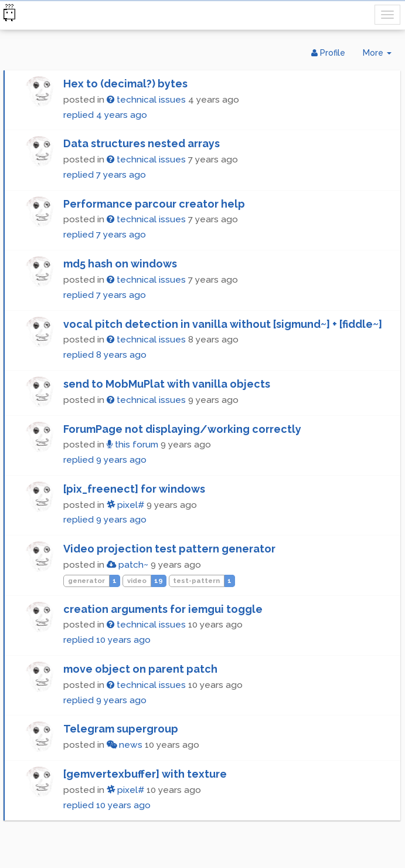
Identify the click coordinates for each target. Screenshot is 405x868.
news (125, 745)
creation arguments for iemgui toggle (163, 609)
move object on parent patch (140, 669)
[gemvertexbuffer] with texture (145, 774)
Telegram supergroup (121, 729)
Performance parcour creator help (154, 204)
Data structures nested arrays (142, 143)
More (382, 55)
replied (105, 115)
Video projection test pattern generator (169, 549)
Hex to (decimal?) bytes (125, 84)
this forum (132, 445)
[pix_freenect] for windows (134, 489)
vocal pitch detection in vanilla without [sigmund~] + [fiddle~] (223, 324)
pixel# (125, 505)
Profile (328, 53)
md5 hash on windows (120, 264)
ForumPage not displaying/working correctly (182, 429)
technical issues (146, 100)
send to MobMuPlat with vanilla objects (167, 384)
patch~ (127, 565)
